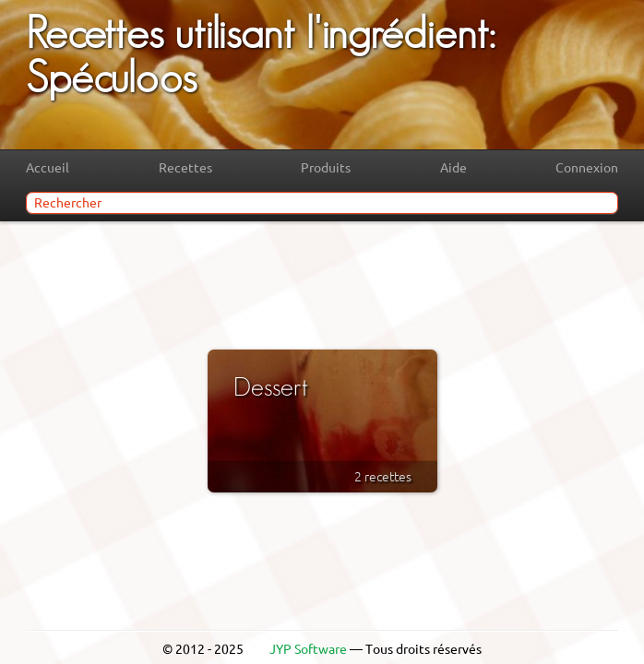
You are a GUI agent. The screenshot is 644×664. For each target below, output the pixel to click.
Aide (453, 168)
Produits (326, 168)
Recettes (185, 168)
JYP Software (308, 649)
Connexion (587, 168)
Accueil (48, 168)
